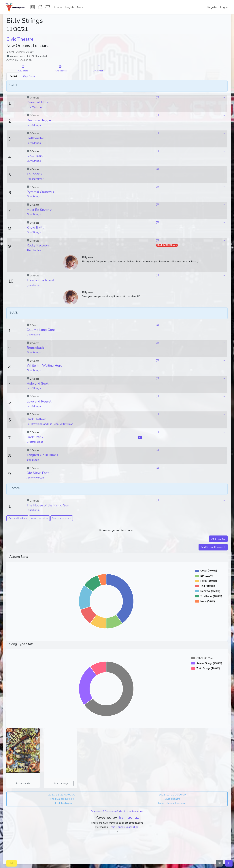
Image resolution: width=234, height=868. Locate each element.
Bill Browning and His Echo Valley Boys (50, 424)
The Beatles (34, 250)
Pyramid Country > (41, 192)
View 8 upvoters (39, 518)
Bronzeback (35, 348)
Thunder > (35, 174)
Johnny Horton (35, 478)
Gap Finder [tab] (30, 76)
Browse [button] (58, 7)
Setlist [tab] (13, 76)
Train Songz (129, 817)
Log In (224, 7)
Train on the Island (40, 280)
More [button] (80, 7)
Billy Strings (34, 125)
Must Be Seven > (39, 210)
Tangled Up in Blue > (43, 455)
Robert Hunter (35, 179)
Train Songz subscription (124, 827)
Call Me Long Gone (41, 330)
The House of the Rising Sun (48, 505)
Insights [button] (70, 7)
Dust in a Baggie (39, 120)
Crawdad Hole (38, 102)
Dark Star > (35, 437)
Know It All (35, 227)
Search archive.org (62, 518)
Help (12, 863)
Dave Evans (34, 335)
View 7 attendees (17, 518)
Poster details (23, 783)
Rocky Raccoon (38, 245)
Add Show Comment (213, 547)
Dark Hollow (36, 419)
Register (212, 7)
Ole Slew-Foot (38, 473)
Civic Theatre (20, 39)
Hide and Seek (38, 383)
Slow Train (35, 156)
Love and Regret (39, 401)
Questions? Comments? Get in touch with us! (117, 811)
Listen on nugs (61, 783)
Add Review (218, 539)
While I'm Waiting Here (44, 366)
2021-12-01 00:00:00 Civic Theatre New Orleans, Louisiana (172, 799)
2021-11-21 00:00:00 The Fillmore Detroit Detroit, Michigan (62, 799)
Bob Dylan (33, 460)
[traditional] (34, 285)
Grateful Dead (35, 442)
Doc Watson (34, 107)
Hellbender (35, 138)
